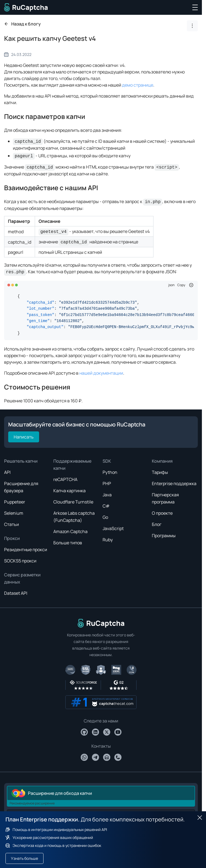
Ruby (108, 540)
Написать (24, 437)
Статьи (11, 524)
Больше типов (68, 543)
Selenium (14, 513)
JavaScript (113, 528)
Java (107, 495)
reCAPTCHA (65, 479)
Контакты (101, 746)
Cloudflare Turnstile (73, 502)
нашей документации (101, 373)
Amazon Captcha (70, 531)
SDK (107, 461)
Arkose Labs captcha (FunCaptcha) (74, 517)
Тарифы (160, 472)
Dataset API (16, 593)
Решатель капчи (21, 461)
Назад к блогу (22, 24)
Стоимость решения (37, 387)
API (7, 472)
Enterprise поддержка (174, 483)
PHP (107, 483)
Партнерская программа (165, 498)
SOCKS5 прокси (20, 561)
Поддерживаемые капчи (72, 465)
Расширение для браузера (21, 487)
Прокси (12, 538)
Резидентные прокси (26, 550)
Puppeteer (15, 502)
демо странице (138, 85)
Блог (157, 524)
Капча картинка (69, 491)
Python (110, 472)
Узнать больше (24, 858)
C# (106, 506)
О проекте (162, 513)
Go (105, 517)
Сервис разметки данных (22, 578)
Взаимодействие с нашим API (51, 188)
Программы (164, 536)
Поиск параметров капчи (45, 116)
